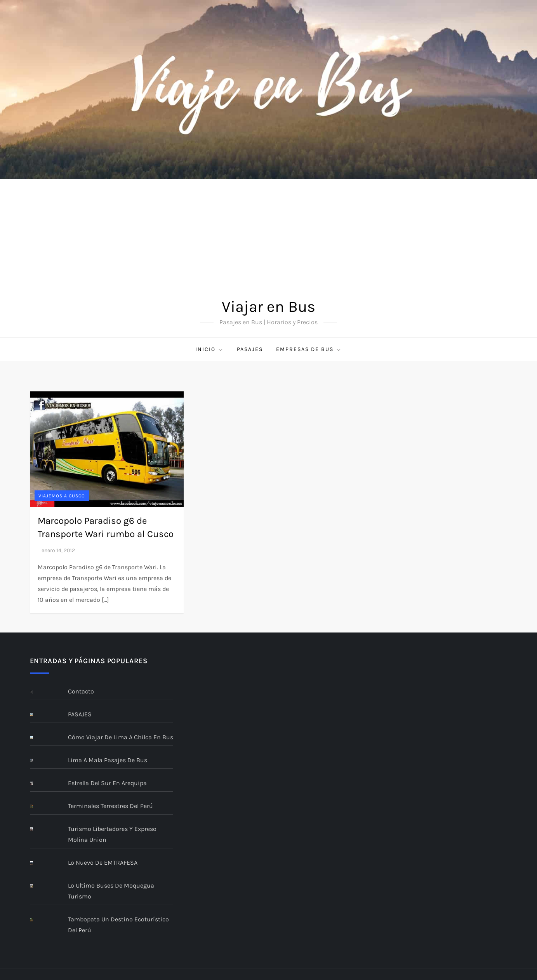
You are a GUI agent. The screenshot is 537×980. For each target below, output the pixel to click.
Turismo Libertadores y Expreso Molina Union (112, 834)
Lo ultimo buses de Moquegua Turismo (111, 891)
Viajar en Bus (268, 307)
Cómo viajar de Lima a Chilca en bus (121, 737)
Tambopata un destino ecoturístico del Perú (118, 925)
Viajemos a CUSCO (62, 496)
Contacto (81, 691)
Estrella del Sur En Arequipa (107, 783)
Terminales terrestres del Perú (110, 806)
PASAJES (250, 349)
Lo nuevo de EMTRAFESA (103, 863)
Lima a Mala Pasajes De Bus (108, 760)
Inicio (209, 349)
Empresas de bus (309, 349)
